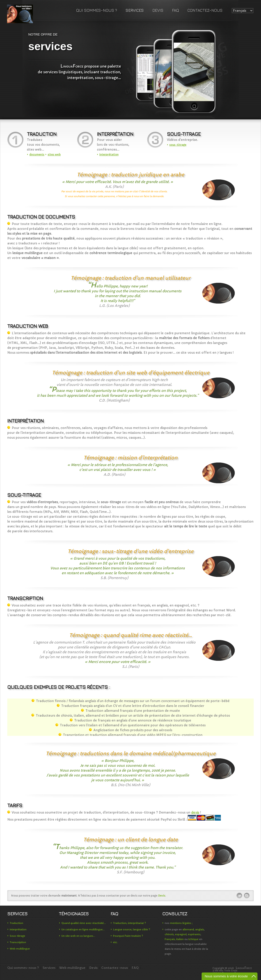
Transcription (18, 942)
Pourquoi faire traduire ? (128, 936)
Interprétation (18, 929)
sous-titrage (178, 145)
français (170, 939)
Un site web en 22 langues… (78, 936)
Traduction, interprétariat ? (130, 923)
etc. (115, 942)
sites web (54, 154)
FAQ (175, 10)
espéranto (194, 934)
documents (37, 154)
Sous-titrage (17, 936)
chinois (169, 934)
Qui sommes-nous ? (97, 10)
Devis (158, 10)
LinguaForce (23, 14)
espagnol (181, 934)
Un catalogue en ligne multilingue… (83, 929)
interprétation (109, 154)
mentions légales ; (181, 923)
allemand (188, 929)
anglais (200, 929)
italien (180, 939)
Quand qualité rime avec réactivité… (84, 923)
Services (135, 10)
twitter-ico (240, 896)
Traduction (16, 923)
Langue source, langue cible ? (132, 929)
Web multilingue (20, 949)
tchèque (193, 939)
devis (195, 812)
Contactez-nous (205, 10)
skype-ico (247, 896)
